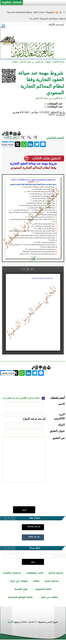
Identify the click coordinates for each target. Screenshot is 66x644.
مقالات (36, 581)
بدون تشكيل (12, 137)
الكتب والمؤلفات (35, 573)
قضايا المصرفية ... (42, 589)
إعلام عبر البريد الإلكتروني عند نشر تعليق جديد (21, 398)
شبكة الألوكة (59, 62)
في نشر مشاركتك (34, 526)
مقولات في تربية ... (17, 581)
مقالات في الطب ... (48, 597)
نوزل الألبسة (21, 589)
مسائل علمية (51, 581)
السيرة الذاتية (56, 573)
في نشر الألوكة (34, 537)
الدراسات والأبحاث (12, 573)
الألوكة (11, 622)
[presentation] (38, 496)
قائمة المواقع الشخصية (20, 597)
